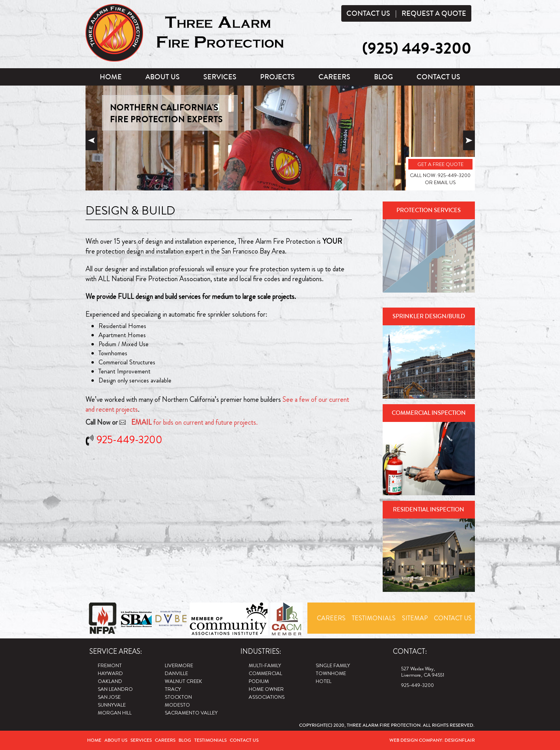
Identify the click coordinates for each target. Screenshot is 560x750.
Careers (334, 77)
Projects (277, 77)
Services (220, 77)
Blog (383, 77)
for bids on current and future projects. (194, 422)
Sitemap (415, 618)
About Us (163, 77)
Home (111, 77)
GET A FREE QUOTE (440, 164)
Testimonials (374, 618)
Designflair (460, 740)
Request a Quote (434, 13)
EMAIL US (445, 182)
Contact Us (368, 13)
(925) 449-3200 (417, 49)
